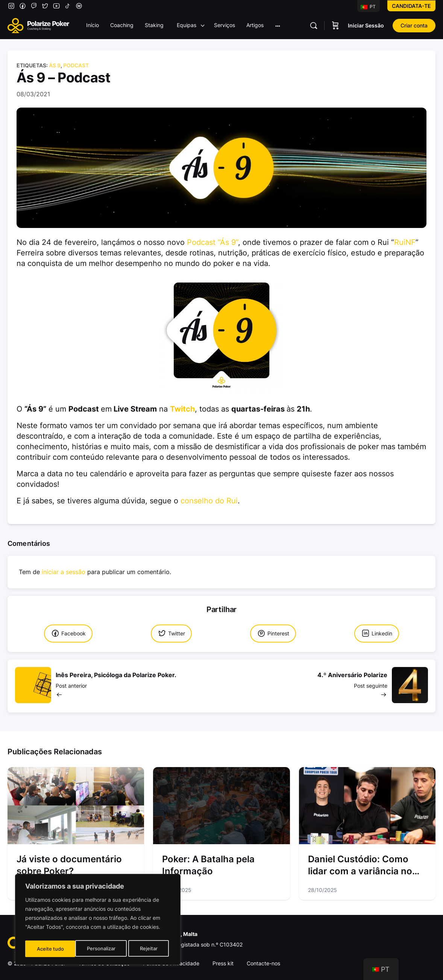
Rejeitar (99, 949)
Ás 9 (55, 65)
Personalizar (51, 949)
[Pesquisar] (314, 26)
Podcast (76, 65)
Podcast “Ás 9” (212, 242)
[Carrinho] (335, 26)
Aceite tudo (146, 949)
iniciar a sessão (64, 572)
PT (368, 7)
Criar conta (414, 25)
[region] (98, 921)
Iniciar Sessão (366, 25)
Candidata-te (411, 6)
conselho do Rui (209, 501)
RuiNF (405, 242)
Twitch (182, 409)
